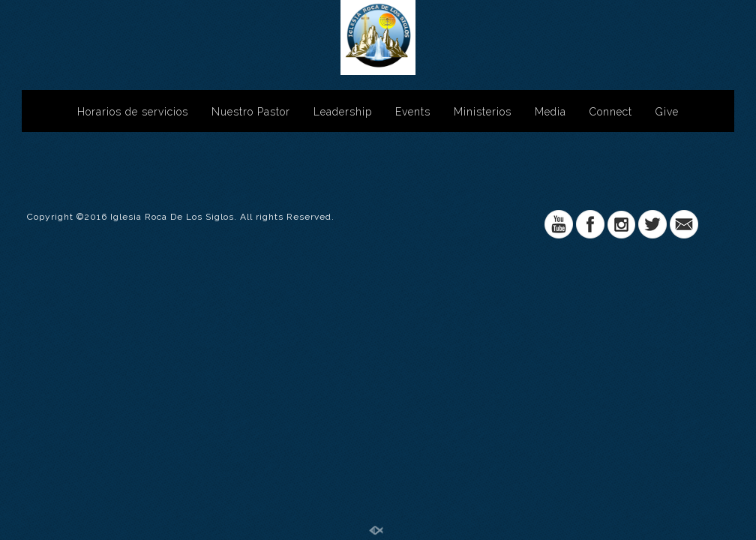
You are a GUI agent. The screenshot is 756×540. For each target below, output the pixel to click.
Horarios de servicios (133, 112)
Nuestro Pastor (251, 112)
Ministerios (483, 112)
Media (550, 112)
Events (413, 112)
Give (667, 112)
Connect (611, 112)
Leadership (343, 112)
